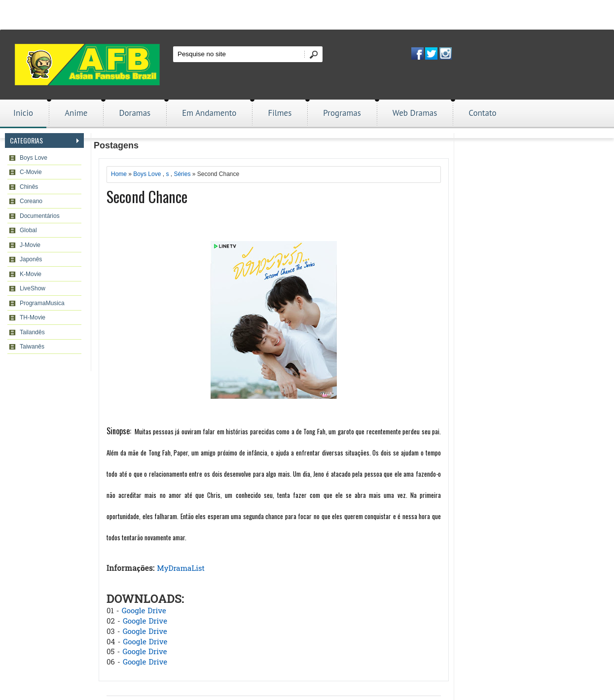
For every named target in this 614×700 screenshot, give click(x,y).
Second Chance (147, 196)
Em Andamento (209, 113)
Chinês (29, 187)
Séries (182, 174)
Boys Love (34, 158)
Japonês (31, 259)
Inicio (23, 113)
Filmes (280, 113)
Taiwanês (32, 347)
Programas (342, 113)
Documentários (40, 216)
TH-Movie (33, 317)
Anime (76, 113)
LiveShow (33, 288)
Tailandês (32, 332)
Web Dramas (415, 113)
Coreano (31, 201)
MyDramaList (181, 569)
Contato (482, 113)
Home (119, 174)
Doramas (135, 113)
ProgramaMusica (42, 303)
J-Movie (30, 245)
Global (28, 230)
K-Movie (31, 274)
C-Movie (31, 172)
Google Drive (144, 611)
